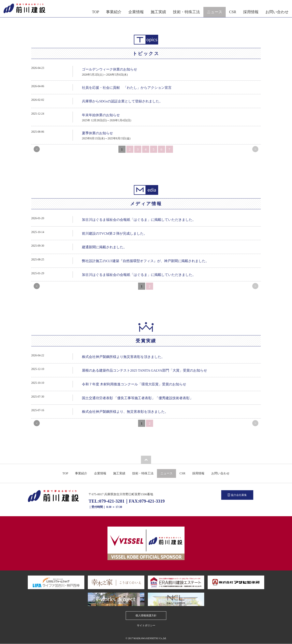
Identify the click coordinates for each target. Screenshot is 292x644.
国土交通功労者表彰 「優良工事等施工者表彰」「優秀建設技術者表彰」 (137, 398)
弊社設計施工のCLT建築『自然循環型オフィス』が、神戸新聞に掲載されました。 (145, 261)
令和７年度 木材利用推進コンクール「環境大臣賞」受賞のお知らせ (134, 384)
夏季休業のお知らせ (97, 133)
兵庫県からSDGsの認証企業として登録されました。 (122, 101)
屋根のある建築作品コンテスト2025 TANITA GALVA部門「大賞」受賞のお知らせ (144, 370)
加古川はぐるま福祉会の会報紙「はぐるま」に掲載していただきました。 (139, 220)
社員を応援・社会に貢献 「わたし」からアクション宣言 (127, 88)
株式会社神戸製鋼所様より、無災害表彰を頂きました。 (125, 412)
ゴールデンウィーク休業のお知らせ (109, 69)
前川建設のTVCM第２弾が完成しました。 (114, 234)
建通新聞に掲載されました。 (104, 247)
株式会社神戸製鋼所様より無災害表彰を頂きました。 (123, 357)
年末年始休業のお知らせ (101, 115)
